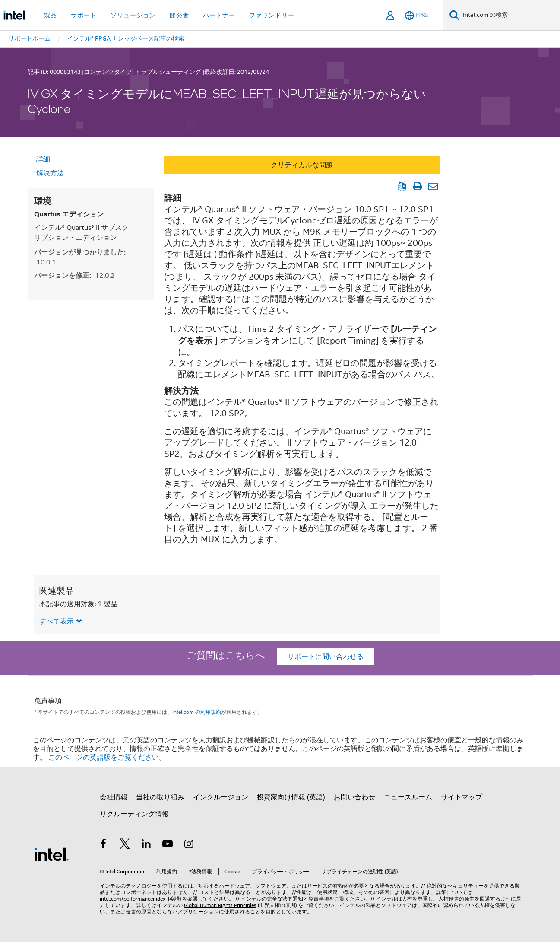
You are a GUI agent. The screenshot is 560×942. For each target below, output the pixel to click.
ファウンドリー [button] (272, 15)
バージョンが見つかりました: (80, 257)
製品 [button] (51, 15)
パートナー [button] (219, 15)
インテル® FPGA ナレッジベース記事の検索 (126, 38)
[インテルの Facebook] (104, 845)
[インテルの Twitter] (125, 845)
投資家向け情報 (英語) (291, 797)
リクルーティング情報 (134, 814)
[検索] (454, 15)
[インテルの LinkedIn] (146, 845)
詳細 (43, 159)
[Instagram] (189, 845)
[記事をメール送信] (433, 186)
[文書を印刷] (418, 186)
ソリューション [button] (133, 15)
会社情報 (114, 797)
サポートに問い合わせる (326, 657)
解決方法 (50, 173)
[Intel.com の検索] (510, 15)
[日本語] (417, 15)
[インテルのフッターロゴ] (51, 854)
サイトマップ (462, 797)
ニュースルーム (408, 797)
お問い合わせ (354, 797)
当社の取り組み (160, 797)
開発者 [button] (179, 15)
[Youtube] (168, 845)
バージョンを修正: (74, 275)
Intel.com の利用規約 (197, 712)
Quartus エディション (69, 214)
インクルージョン (221, 797)
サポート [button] (84, 15)
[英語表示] (402, 186)
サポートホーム (29, 38)
